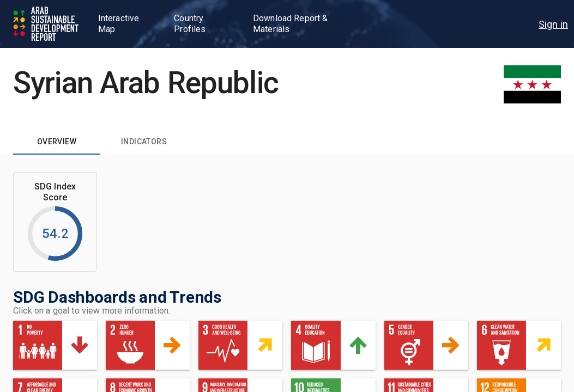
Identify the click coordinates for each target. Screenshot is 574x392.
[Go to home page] (47, 24)
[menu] (553, 24)
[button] (55, 345)
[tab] (57, 142)
